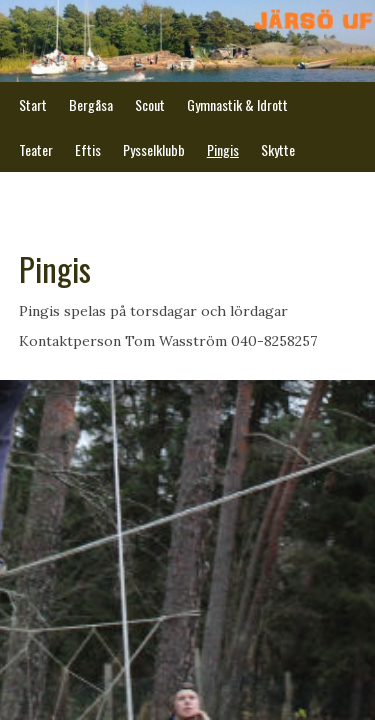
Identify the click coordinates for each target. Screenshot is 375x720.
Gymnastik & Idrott (237, 104)
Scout (150, 104)
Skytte (278, 149)
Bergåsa (91, 104)
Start (33, 104)
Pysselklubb (154, 149)
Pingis (223, 149)
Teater (36, 149)
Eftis (88, 149)
